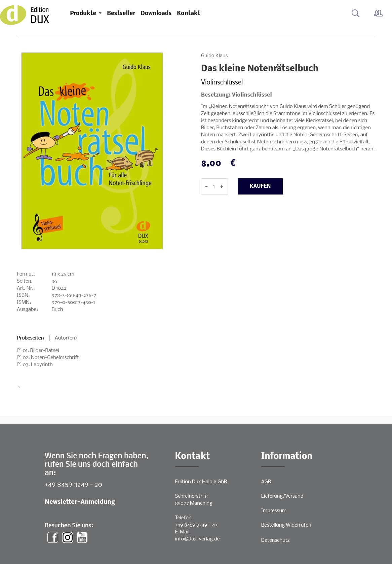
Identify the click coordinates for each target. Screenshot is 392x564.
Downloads (156, 14)
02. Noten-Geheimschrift (51, 358)
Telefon (183, 518)
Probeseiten (30, 338)
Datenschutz (276, 540)
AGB (266, 482)
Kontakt (188, 14)
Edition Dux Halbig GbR (201, 482)
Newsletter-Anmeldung (80, 502)
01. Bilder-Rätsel (41, 351)
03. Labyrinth (38, 365)
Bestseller (121, 14)
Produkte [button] (84, 14)
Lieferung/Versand (282, 496)
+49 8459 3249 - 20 (73, 485)
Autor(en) (66, 338)
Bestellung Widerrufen (286, 525)
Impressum (274, 511)
